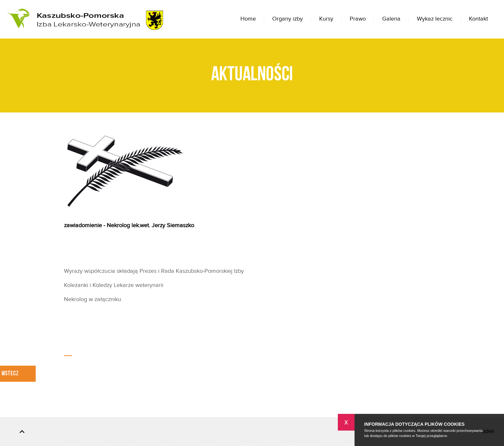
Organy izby (288, 19)
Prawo (358, 19)
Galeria (391, 19)
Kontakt (478, 19)
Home (248, 19)
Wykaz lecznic (435, 19)
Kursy (326, 19)
